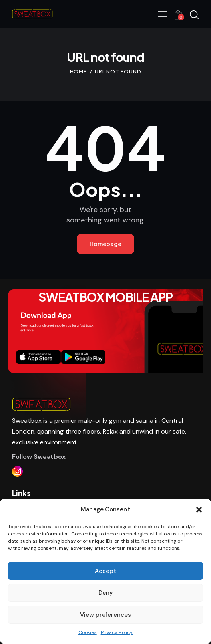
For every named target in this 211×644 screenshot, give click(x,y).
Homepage (105, 244)
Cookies (88, 632)
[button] (199, 510)
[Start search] (194, 15)
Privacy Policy (117, 632)
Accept (105, 571)
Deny (106, 593)
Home (79, 71)
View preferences (105, 615)
